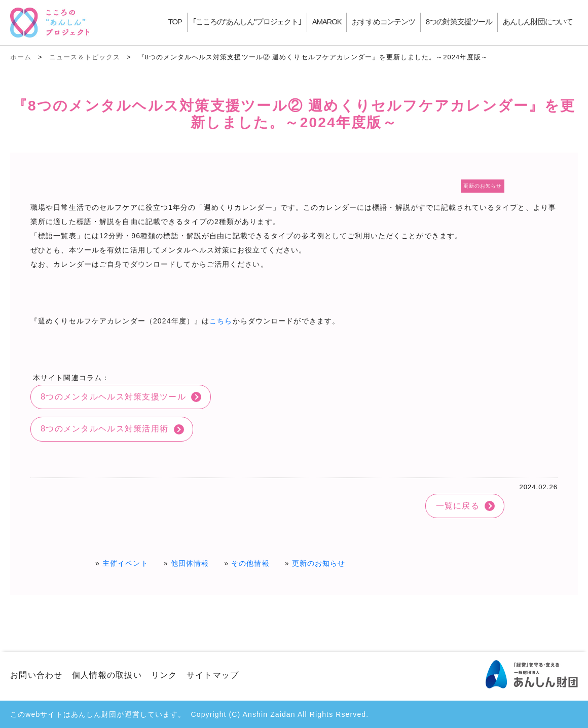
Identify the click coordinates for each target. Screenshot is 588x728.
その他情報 (250, 563)
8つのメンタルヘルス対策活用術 (104, 429)
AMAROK (327, 22)
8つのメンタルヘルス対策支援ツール (113, 397)
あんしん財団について (538, 22)
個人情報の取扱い (107, 675)
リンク (164, 675)
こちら (221, 321)
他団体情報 (190, 563)
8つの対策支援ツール (459, 22)
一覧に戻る (458, 506)
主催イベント (125, 563)
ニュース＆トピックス (85, 57)
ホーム (21, 57)
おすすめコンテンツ (383, 22)
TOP (175, 22)
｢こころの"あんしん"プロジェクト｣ (247, 22)
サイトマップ (213, 675)
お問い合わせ (36, 675)
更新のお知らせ (319, 563)
